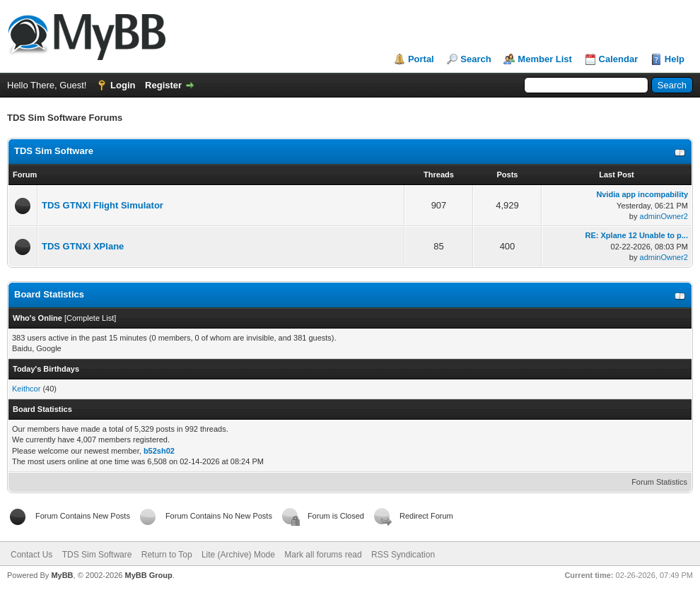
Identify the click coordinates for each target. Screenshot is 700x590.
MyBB (62, 575)
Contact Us (31, 555)
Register (163, 85)
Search (476, 59)
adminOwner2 (664, 216)
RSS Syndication (403, 555)
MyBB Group (148, 575)
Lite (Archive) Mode (238, 555)
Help (675, 59)
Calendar (619, 59)
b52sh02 (159, 451)
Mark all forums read (323, 555)
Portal (421, 59)
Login (123, 85)
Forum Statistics (659, 482)
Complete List (90, 318)
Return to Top (167, 555)
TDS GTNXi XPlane (83, 246)
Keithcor (26, 389)
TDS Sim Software (54, 151)
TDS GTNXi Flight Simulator (103, 205)
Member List (545, 59)
